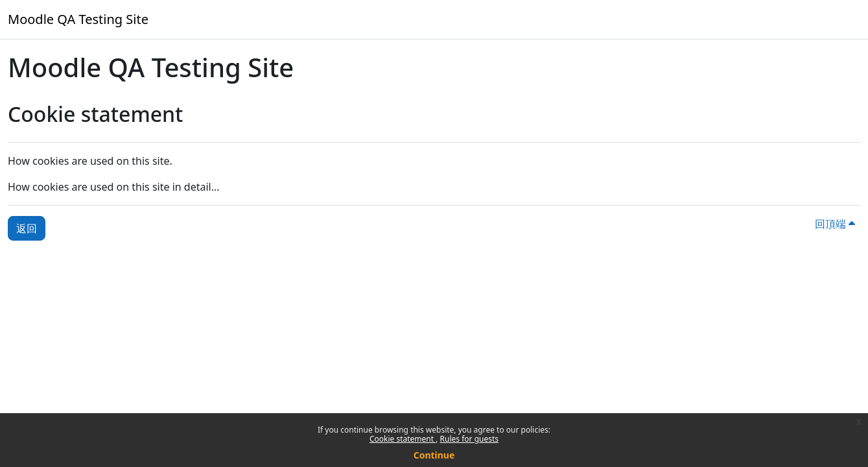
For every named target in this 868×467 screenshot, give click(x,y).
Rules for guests (469, 439)
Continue (434, 455)
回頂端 (835, 224)
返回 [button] (27, 228)
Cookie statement (403, 439)
